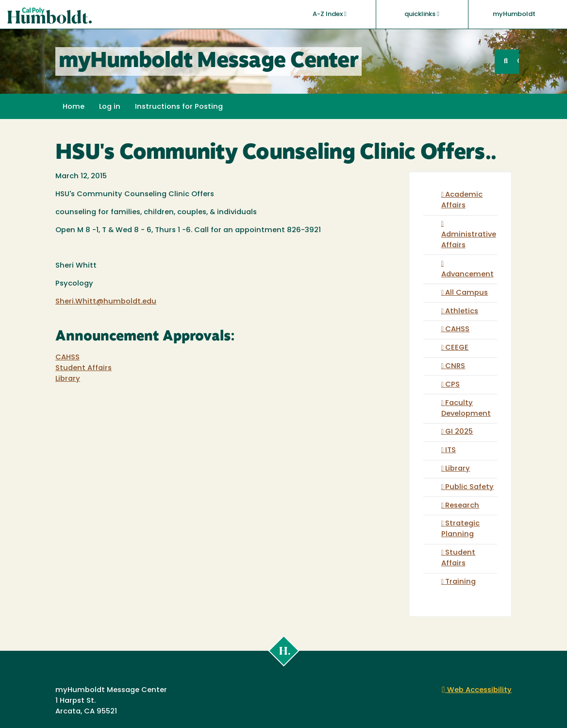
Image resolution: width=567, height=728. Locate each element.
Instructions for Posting (179, 107)
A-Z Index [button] (330, 14)
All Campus (467, 293)
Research (462, 506)
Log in (110, 107)
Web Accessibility (477, 690)
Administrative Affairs (469, 240)
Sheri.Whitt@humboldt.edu (106, 302)
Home (74, 107)
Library (68, 379)
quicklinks (422, 14)
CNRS (455, 366)
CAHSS (67, 358)
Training (460, 582)
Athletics (462, 312)
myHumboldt (514, 14)
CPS (452, 385)
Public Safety (469, 487)
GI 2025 (459, 432)
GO (518, 61)
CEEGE (457, 348)
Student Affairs (83, 368)
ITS (450, 450)
